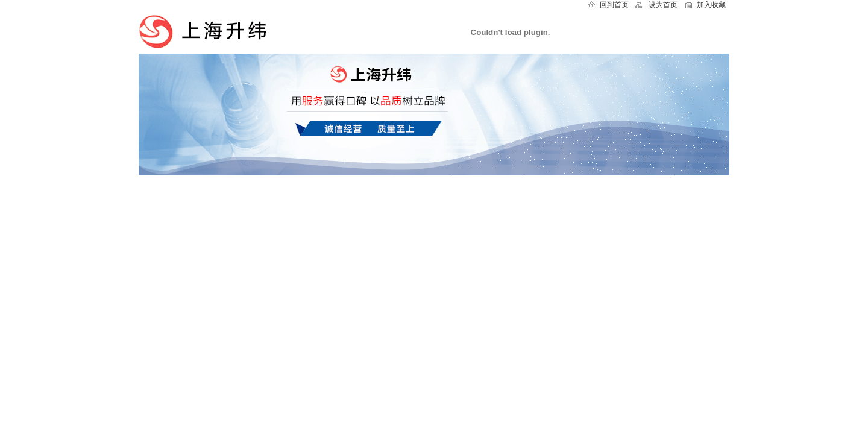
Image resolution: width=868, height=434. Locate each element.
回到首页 (614, 5)
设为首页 (663, 5)
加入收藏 (711, 5)
